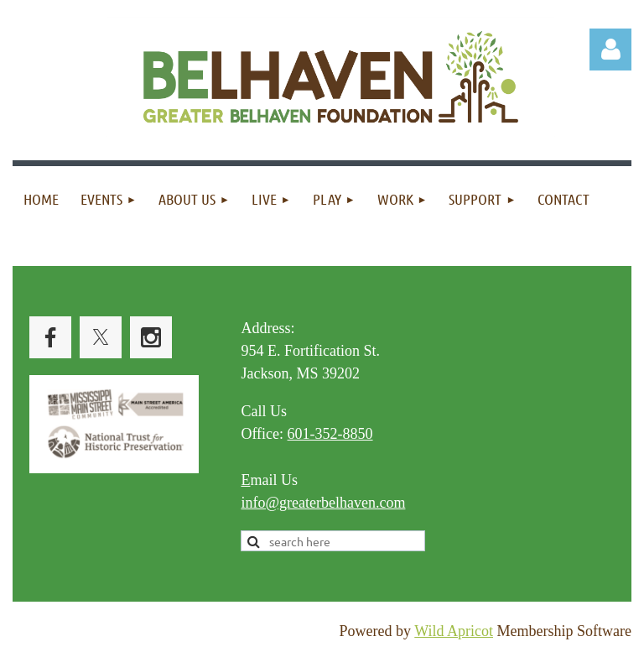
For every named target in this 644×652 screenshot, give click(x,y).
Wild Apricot (454, 631)
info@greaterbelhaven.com (323, 503)
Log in (610, 50)
